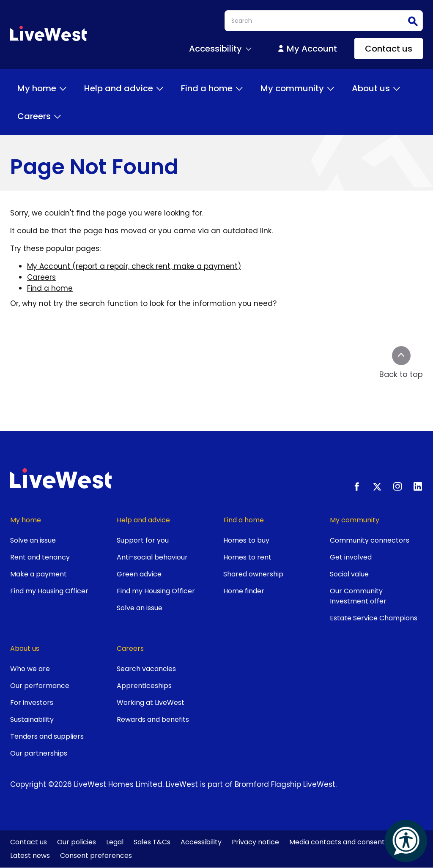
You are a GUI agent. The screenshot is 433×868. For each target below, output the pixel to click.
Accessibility (201, 842)
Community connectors (370, 540)
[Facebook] (357, 486)
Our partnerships (39, 753)
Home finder (244, 591)
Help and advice (125, 88)
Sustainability (32, 719)
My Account (307, 49)
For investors (32, 703)
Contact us (389, 49)
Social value (349, 574)
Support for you (143, 540)
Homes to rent (247, 557)
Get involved (351, 557)
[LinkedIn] (418, 486)
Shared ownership (253, 574)
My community (298, 88)
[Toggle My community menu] (331, 88)
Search (412, 21)
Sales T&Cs (152, 842)
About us (377, 88)
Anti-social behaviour (152, 557)
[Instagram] (397, 486)
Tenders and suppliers (47, 736)
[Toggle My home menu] (63, 88)
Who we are (30, 669)
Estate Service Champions (374, 618)
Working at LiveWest (151, 703)
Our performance (40, 686)
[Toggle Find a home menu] (239, 88)
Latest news (30, 856)
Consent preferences (96, 856)
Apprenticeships (144, 686)
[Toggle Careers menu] (58, 116)
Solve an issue (33, 540)
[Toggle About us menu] (397, 88)
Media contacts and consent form (346, 842)
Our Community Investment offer (358, 596)
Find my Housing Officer (49, 591)
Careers (40, 116)
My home (43, 88)
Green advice (139, 574)
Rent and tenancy (40, 557)
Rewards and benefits (153, 719)
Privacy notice (255, 842)
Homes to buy (246, 540)
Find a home (213, 88)
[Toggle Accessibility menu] (249, 49)
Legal (115, 842)
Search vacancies (146, 669)
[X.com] (377, 486)
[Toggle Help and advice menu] (160, 88)
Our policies (77, 842)
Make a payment (38, 574)
